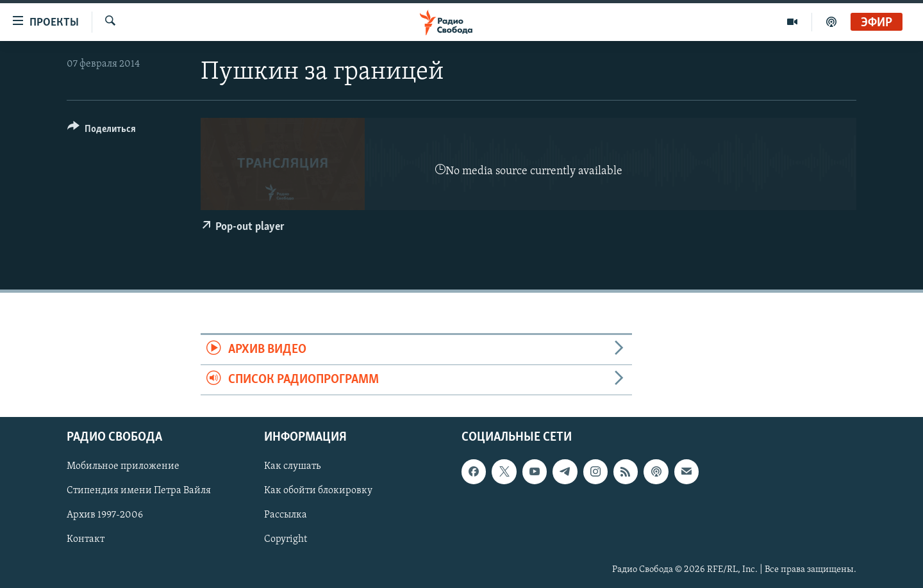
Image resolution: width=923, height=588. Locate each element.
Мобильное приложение (123, 467)
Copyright (286, 540)
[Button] (102, 131)
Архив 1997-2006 (105, 516)
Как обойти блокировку (318, 491)
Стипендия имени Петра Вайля (139, 491)
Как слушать (292, 467)
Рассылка (286, 516)
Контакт (86, 540)
